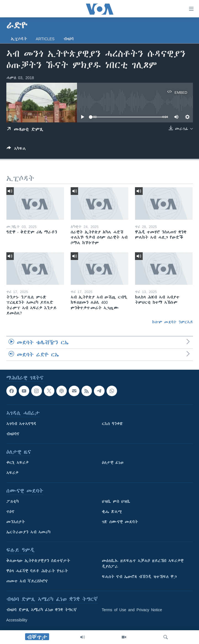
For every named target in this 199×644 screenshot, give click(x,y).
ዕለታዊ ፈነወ (113, 463)
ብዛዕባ (69, 39)
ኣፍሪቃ (12, 473)
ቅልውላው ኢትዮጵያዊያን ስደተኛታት (38, 561)
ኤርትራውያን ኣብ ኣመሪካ (28, 532)
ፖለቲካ (13, 502)
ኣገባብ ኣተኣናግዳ (21, 424)
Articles (45, 39)
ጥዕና (10, 512)
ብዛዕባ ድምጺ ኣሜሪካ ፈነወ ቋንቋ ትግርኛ (42, 610)
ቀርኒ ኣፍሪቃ (18, 463)
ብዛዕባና (13, 434)
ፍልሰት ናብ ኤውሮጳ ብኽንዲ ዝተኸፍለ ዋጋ (139, 577)
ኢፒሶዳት (19, 39)
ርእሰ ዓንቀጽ (112, 424)
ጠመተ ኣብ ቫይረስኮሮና (27, 581)
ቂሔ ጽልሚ (112, 512)
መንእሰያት (16, 522)
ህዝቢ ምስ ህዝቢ (116, 502)
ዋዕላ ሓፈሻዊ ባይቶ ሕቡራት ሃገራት (37, 571)
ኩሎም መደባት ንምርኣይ (173, 322)
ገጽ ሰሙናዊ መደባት (120, 522)
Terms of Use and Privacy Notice (132, 610)
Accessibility (17, 620)
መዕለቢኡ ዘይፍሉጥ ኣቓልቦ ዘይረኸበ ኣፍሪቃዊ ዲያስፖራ (143, 564)
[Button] (16, 150)
